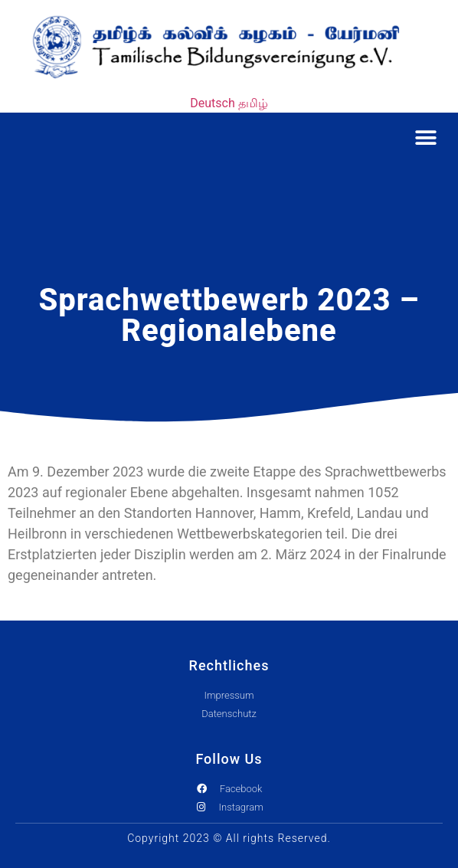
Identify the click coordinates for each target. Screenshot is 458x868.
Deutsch (212, 103)
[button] (425, 138)
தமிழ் (253, 103)
